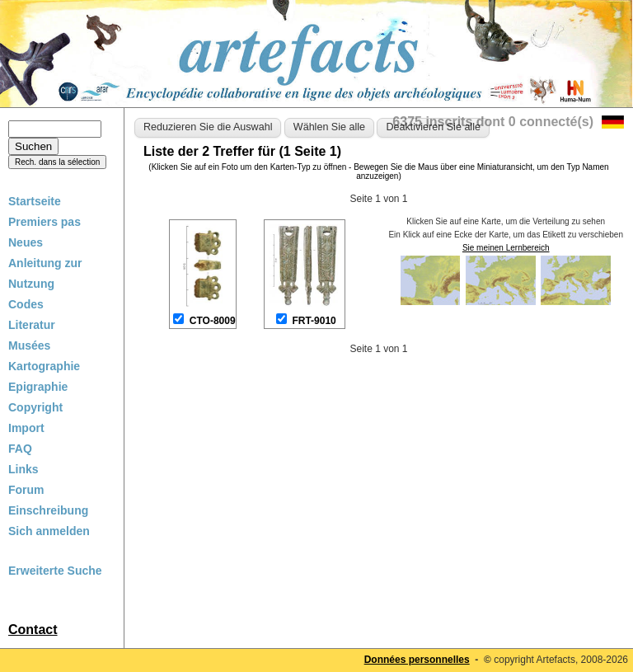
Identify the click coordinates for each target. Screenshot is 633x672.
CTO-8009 (213, 321)
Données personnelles (417, 660)
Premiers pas (45, 222)
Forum (26, 490)
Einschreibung (48, 510)
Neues (26, 242)
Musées (29, 345)
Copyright (35, 407)
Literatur (32, 325)
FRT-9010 (314, 321)
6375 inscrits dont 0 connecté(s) (493, 122)
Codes (26, 304)
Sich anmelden (49, 531)
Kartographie (44, 366)
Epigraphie (38, 387)
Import (26, 428)
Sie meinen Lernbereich (506, 248)
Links (23, 469)
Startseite (35, 201)
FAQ (20, 449)
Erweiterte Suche (55, 571)
